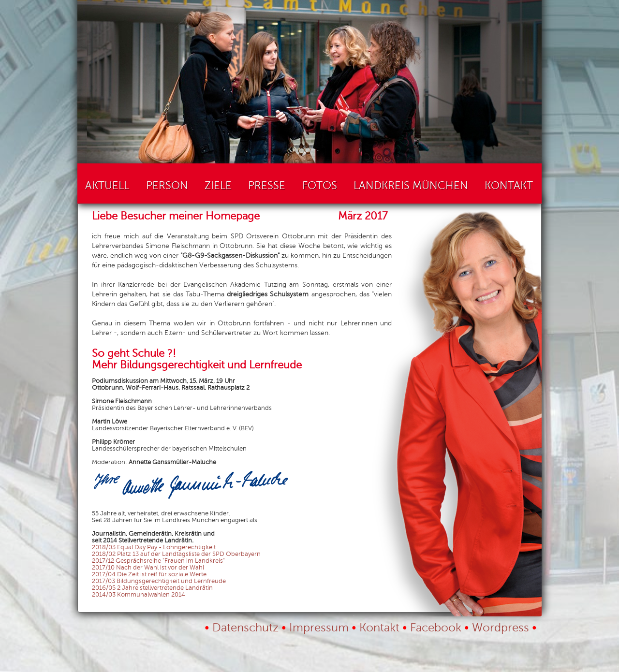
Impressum (319, 628)
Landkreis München (411, 186)
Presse (267, 186)
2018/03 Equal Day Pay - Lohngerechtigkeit (154, 547)
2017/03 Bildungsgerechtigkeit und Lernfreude (159, 581)
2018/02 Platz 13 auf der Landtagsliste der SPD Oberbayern (176, 554)
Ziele (218, 186)
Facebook (436, 628)
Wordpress (501, 628)
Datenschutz (245, 628)
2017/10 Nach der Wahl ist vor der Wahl (148, 568)
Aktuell (107, 186)
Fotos (320, 186)
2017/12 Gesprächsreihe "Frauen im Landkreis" (158, 561)
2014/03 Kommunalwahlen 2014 (139, 595)
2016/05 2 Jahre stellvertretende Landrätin (152, 588)
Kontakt (509, 186)
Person (167, 186)
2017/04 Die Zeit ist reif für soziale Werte (149, 574)
